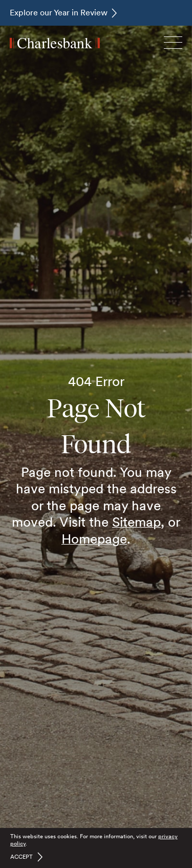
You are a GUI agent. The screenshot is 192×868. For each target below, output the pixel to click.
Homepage (94, 539)
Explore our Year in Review (59, 13)
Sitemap (136, 522)
